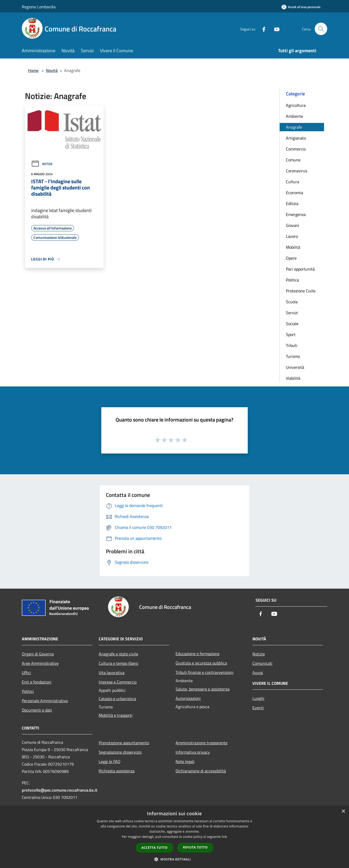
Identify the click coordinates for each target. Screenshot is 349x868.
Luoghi (258, 698)
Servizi (292, 313)
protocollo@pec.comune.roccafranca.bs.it (60, 790)
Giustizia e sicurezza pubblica (201, 663)
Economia (294, 193)
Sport (291, 334)
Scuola (292, 302)
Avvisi (258, 673)
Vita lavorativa (112, 673)
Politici (28, 691)
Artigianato (296, 138)
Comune (293, 160)
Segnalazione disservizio (120, 752)
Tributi (292, 345)
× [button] (343, 811)
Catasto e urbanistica (117, 699)
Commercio (296, 149)
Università (295, 367)
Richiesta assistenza (117, 771)
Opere (291, 258)
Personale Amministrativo (45, 701)
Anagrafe (294, 127)
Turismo (293, 356)
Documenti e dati (37, 710)
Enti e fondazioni (37, 682)
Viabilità (293, 378)
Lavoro (292, 236)
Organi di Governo (38, 654)
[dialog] (174, 837)
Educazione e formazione (197, 654)
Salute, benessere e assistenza (203, 689)
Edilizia (292, 203)
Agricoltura (296, 105)
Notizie (42, 164)
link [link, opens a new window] (224, 837)
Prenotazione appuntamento (124, 743)
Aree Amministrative (40, 663)
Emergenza (296, 214)
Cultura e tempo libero (118, 663)
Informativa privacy (193, 752)
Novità (52, 70)
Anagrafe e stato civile (118, 654)
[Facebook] (262, 29)
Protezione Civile (301, 291)
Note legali (185, 761)
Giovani (293, 225)
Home (33, 70)
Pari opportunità (300, 269)
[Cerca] (321, 29)
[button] (174, 859)
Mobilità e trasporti (116, 715)
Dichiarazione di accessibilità (201, 771)
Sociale (292, 324)
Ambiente (294, 116)
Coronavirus (297, 171)
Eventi (258, 708)
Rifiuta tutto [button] (195, 847)
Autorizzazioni (188, 698)
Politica (292, 280)
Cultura (293, 182)
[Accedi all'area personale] (301, 7)
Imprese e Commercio (118, 682)
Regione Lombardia (39, 7)
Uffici (26, 673)
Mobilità (293, 247)
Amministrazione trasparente (202, 743)
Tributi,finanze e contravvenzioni (204, 672)
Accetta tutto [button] (155, 848)
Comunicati (262, 663)
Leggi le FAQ (110, 761)
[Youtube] (275, 29)
